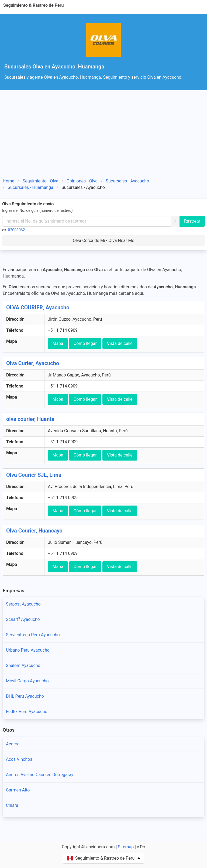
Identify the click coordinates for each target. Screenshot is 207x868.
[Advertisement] (103, 136)
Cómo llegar (85, 343)
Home (8, 181)
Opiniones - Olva (82, 181)
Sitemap (126, 847)
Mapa (58, 343)
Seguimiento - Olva (41, 181)
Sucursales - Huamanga (31, 187)
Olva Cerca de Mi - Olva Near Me (103, 241)
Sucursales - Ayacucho (128, 181)
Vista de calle (120, 343)
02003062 (17, 230)
